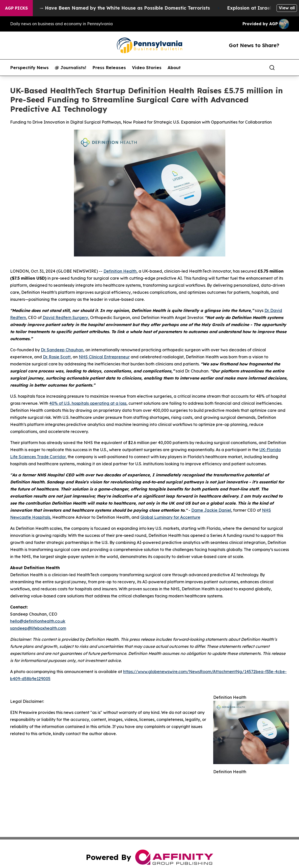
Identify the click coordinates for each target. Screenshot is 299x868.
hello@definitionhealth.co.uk (38, 621)
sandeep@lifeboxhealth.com (38, 628)
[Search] (272, 68)
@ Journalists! (71, 68)
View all (287, 8)
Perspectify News (29, 68)
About (174, 68)
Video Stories (147, 68)
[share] (285, 68)
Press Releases (109, 68)
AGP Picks (16, 8)
